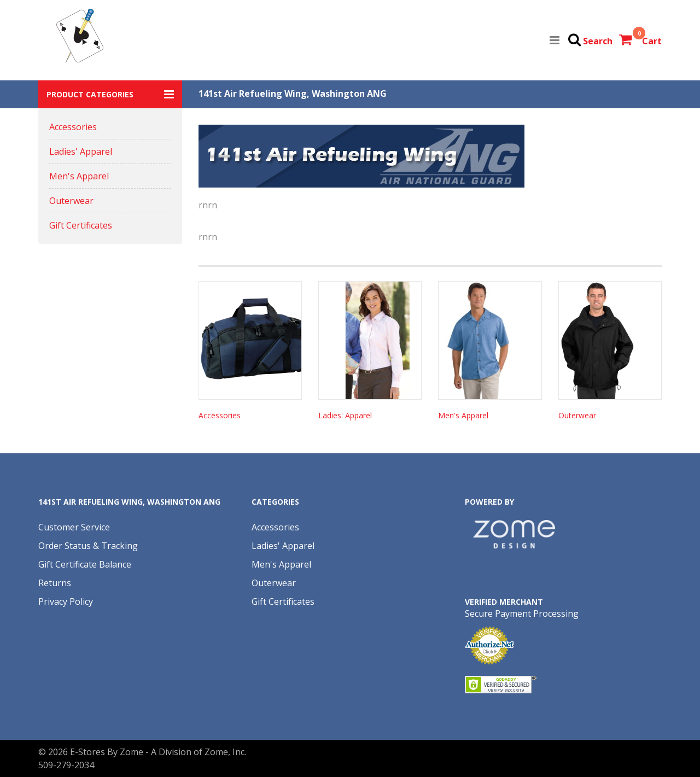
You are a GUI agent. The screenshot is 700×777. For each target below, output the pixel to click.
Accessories (73, 127)
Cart (652, 41)
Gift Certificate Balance (85, 564)
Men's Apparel (79, 176)
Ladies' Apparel (81, 151)
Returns (55, 583)
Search (598, 41)
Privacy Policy (66, 601)
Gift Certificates (81, 225)
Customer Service (74, 527)
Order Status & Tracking (88, 546)
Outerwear (71, 201)
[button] (110, 94)
